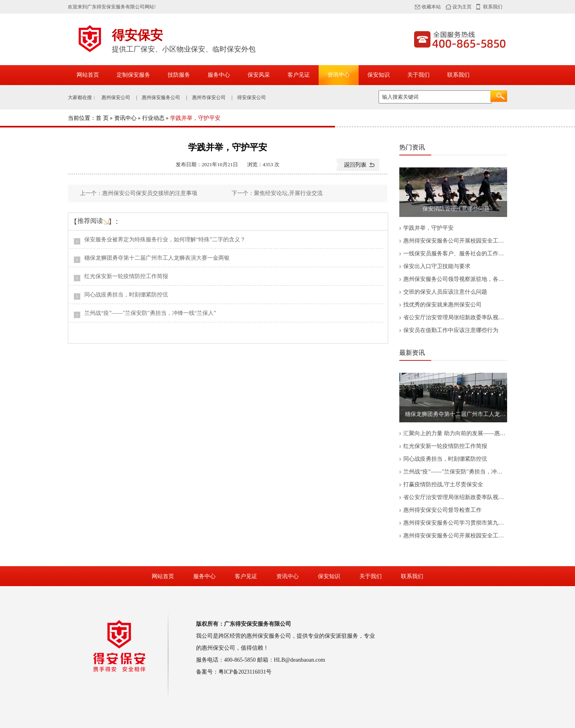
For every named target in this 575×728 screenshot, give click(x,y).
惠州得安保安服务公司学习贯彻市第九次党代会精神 (455, 523)
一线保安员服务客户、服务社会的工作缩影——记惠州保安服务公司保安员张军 (455, 254)
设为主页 (462, 7)
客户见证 (299, 75)
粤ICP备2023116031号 (245, 672)
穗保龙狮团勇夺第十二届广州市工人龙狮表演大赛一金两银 (157, 258)
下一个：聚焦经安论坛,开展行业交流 (277, 193)
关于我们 (418, 75)
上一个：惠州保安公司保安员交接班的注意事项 (139, 193)
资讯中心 (339, 75)
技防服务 (179, 75)
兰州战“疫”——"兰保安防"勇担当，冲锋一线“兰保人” (150, 313)
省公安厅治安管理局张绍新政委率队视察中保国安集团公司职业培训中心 (455, 317)
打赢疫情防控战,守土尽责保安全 (443, 484)
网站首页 (88, 75)
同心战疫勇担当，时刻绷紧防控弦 (126, 295)
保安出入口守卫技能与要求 (437, 266)
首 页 (102, 118)
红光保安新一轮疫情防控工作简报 (126, 276)
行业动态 (153, 118)
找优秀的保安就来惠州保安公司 (442, 305)
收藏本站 (431, 7)
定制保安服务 (133, 75)
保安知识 (379, 75)
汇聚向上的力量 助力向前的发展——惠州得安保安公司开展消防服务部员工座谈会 (455, 433)
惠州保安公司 (116, 97)
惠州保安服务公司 (161, 97)
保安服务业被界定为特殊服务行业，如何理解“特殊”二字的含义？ (165, 240)
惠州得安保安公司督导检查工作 (442, 510)
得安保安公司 (252, 97)
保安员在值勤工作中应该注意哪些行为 (451, 330)
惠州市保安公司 (209, 97)
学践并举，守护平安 (428, 228)
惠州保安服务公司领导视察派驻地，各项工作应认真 (455, 279)
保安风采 (259, 75)
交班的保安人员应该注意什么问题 (445, 292)
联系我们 (493, 7)
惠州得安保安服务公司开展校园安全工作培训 (455, 241)
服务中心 (219, 75)
